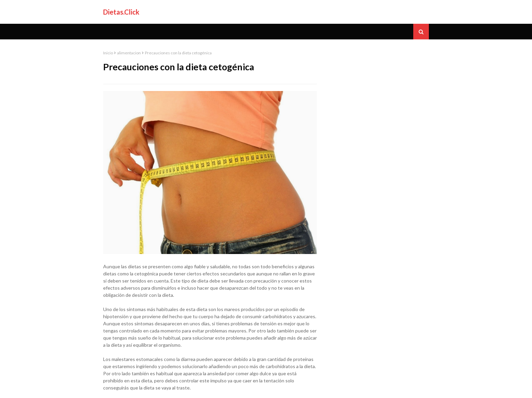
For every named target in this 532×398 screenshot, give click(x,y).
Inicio (108, 53)
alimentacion (129, 53)
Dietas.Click (121, 12)
